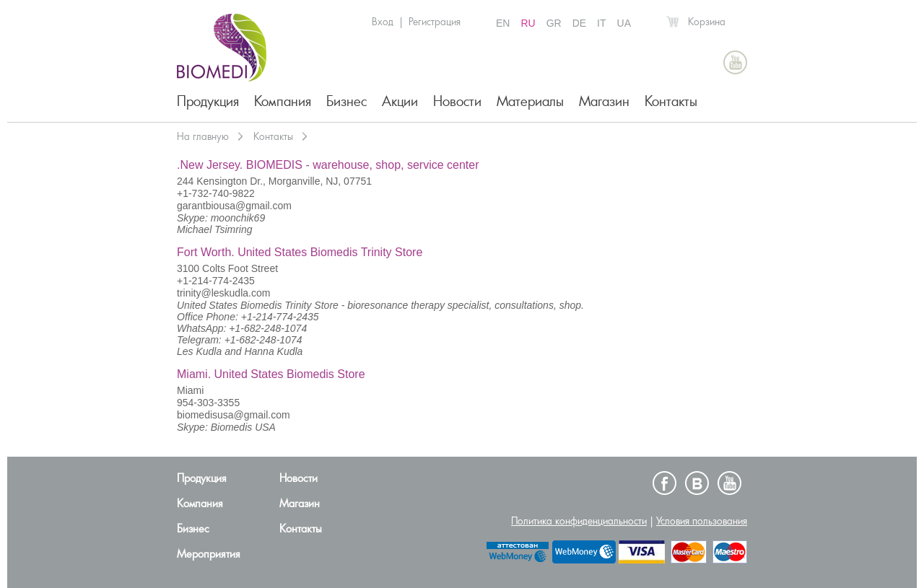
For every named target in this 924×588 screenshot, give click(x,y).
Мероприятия (209, 554)
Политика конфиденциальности (579, 521)
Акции (400, 101)
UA (624, 23)
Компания (283, 101)
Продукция (208, 101)
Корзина (707, 22)
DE (579, 23)
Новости (457, 101)
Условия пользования (702, 521)
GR (554, 23)
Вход (383, 22)
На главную (203, 136)
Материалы (530, 101)
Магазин (604, 101)
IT (601, 23)
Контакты (671, 101)
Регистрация (435, 22)
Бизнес (346, 101)
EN (503, 23)
